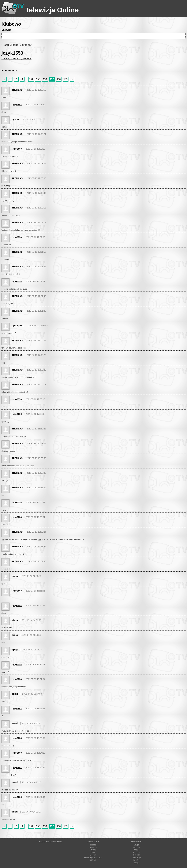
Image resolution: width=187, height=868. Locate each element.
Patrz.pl (136, 847)
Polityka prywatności (93, 857)
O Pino (93, 855)
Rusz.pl (136, 855)
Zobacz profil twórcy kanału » (16, 59)
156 (45, 79)
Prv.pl (136, 845)
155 (38, 79)
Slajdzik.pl (136, 857)
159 (66, 79)
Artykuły (93, 850)
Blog (93, 852)
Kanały (93, 845)
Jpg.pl (136, 850)
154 (31, 79)
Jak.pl (136, 862)
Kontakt (93, 860)
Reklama (93, 847)
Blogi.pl (136, 852)
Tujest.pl (136, 860)
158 (59, 79)
